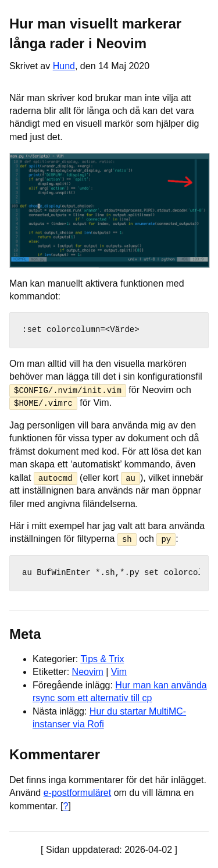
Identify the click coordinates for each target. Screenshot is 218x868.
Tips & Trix (102, 658)
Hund (64, 66)
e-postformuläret (78, 793)
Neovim (88, 672)
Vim (119, 672)
